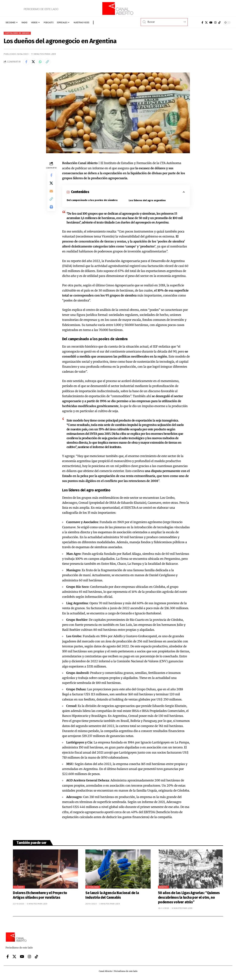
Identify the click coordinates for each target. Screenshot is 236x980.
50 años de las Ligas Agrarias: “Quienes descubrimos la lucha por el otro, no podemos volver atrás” (189, 899)
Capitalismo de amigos (19, 33)
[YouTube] (211, 22)
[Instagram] (215, 22)
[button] (93, 22)
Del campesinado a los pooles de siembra (93, 202)
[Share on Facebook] (27, 63)
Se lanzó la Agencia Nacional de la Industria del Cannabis (112, 897)
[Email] (51, 195)
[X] (206, 22)
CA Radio (19, 888)
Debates (163, 888)
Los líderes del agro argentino (147, 202)
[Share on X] (34, 63)
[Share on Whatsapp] (42, 63)
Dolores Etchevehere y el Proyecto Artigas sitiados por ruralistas (40, 897)
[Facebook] (202, 22)
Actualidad (93, 888)
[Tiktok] (219, 22)
